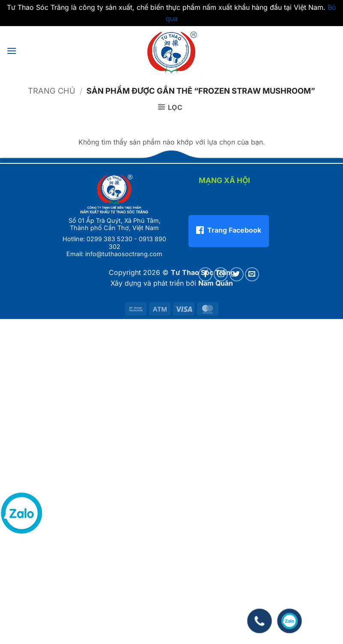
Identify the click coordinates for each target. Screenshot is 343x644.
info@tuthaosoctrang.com (124, 254)
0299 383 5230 (109, 239)
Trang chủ (52, 91)
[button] (12, 51)
